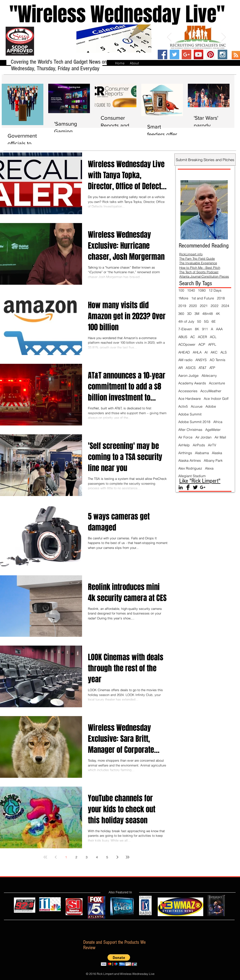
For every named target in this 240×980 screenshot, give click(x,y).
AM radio (185, 360)
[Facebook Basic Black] (188, 487)
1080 (202, 290)
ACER (202, 337)
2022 (215, 306)
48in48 (208, 314)
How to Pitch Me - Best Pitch (200, 268)
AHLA (197, 352)
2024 (225, 306)
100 (181, 290)
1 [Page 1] (66, 857)
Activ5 (183, 406)
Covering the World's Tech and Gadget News (56, 62)
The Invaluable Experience (198, 263)
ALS (224, 352)
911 (205, 329)
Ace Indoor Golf (216, 399)
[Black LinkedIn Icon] (181, 487)
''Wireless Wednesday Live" (112, 14)
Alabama (202, 453)
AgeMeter (213, 430)
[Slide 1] (185, 41)
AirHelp (184, 445)
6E (214, 321)
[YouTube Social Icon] (198, 54)
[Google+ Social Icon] (186, 54)
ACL (213, 337)
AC (193, 337)
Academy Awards (192, 383)
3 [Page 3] (87, 857)
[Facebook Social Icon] (162, 54)
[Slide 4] (203, 41)
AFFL (212, 344)
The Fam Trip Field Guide (197, 259)
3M (197, 314)
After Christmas (190, 430)
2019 (182, 306)
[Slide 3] (197, 41)
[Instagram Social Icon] (222, 54)
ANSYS (201, 360)
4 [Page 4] (97, 857)
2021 (204, 306)
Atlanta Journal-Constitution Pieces (204, 276)
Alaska (217, 453)
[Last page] (128, 857)
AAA (219, 329)
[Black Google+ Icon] (203, 487)
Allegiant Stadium (192, 476)
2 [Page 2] (76, 857)
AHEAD (184, 352)
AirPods (199, 445)
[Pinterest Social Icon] (210, 54)
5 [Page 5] (107, 857)
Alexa (209, 468)
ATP (212, 368)
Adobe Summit (190, 414)
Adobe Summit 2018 (194, 422)
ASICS (191, 368)
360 (181, 314)
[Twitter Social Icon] (174, 54)
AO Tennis (217, 360)
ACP (202, 344)
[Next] (224, 37)
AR (180, 368)
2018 (221, 298)
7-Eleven (185, 329)
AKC (214, 352)
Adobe (211, 406)
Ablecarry (209, 376)
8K (197, 329)
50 (199, 321)
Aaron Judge (188, 376)
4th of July (186, 321)
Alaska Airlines (190, 460)
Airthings (185, 453)
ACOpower (187, 344)
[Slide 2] (191, 41)
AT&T (203, 368)
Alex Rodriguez (190, 468)
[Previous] (169, 37)
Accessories (188, 391)
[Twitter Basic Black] (195, 487)
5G (206, 321)
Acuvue (197, 406)
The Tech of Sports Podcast (199, 272)
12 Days (215, 290)
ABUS (183, 337)
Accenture (217, 383)
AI (206, 352)
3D (189, 314)
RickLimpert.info (191, 254)
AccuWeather (211, 391)
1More (183, 298)
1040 (191, 290)
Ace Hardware (190, 399)
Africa (218, 422)
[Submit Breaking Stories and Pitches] (205, 160)
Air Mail (220, 437)
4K (218, 314)
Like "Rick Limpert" (200, 481)
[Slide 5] (208, 41)
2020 (193, 306)
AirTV (212, 445)
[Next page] (117, 857)
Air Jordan (204, 437)
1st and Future (203, 298)
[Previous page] (56, 857)
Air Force (185, 437)
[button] (119, 960)
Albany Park (213, 460)
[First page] (45, 857)
